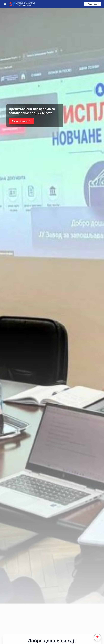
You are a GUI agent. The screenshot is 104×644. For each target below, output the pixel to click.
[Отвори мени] (5, 4)
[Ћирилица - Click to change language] (93, 4)
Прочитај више (23, 121)
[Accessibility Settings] (97, 637)
